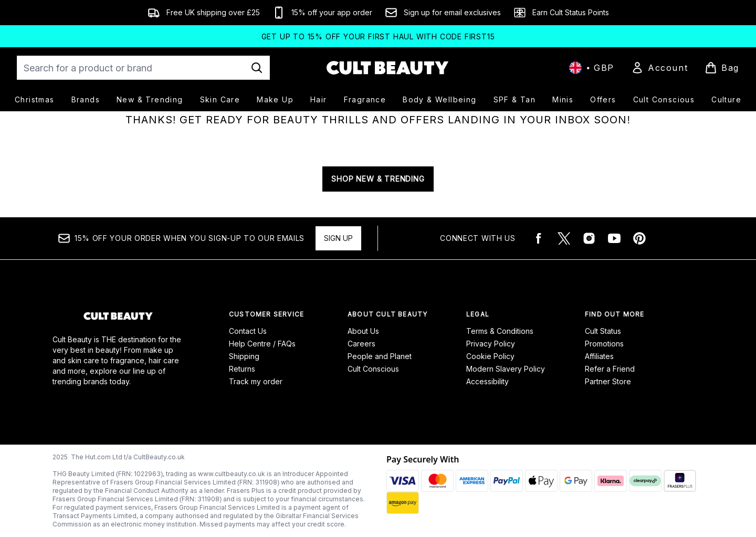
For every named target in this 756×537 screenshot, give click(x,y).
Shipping (244, 356)
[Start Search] (257, 68)
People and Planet (380, 356)
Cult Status (603, 331)
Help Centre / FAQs (262, 344)
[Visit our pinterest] (639, 238)
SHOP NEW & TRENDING (378, 179)
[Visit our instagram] (589, 238)
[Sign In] (659, 68)
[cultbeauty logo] (387, 68)
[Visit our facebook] (539, 238)
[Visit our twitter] (564, 238)
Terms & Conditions (500, 331)
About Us (363, 331)
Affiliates (599, 356)
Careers (361, 344)
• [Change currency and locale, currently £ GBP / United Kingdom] (592, 68)
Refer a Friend (610, 369)
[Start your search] (143, 68)
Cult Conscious (373, 369)
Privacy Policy (491, 344)
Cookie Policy (490, 356)
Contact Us (248, 331)
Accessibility (487, 381)
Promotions (604, 344)
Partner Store (608, 381)
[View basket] (722, 68)
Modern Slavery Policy (506, 369)
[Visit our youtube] (614, 238)
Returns (242, 369)
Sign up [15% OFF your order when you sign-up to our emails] (338, 238)
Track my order (256, 381)
